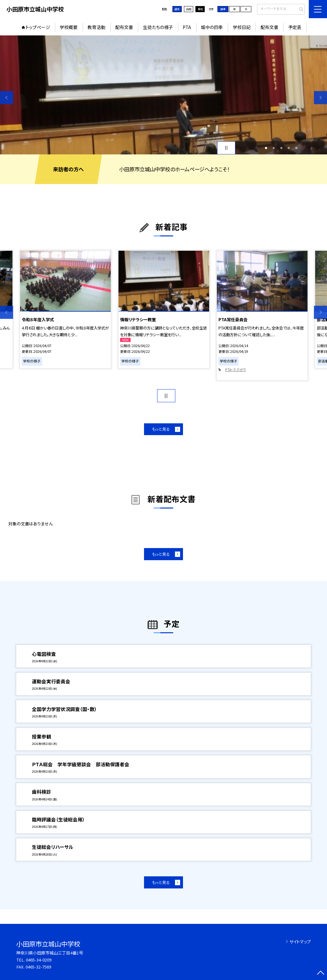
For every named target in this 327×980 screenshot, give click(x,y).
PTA (187, 27)
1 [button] (266, 148)
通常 (177, 9)
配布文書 (124, 27)
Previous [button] (7, 97)
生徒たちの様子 (158, 27)
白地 (189, 9)
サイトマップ (300, 942)
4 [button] (289, 148)
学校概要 (69, 27)
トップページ (38, 27)
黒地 (200, 9)
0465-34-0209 (39, 960)
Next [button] (320, 97)
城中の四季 (212, 27)
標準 (223, 9)
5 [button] (296, 148)
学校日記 (242, 27)
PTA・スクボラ (236, 370)
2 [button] (274, 148)
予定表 (295, 27)
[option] (163, 95)
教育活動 (96, 27)
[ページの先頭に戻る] (320, 973)
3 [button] (281, 148)
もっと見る (161, 429)
